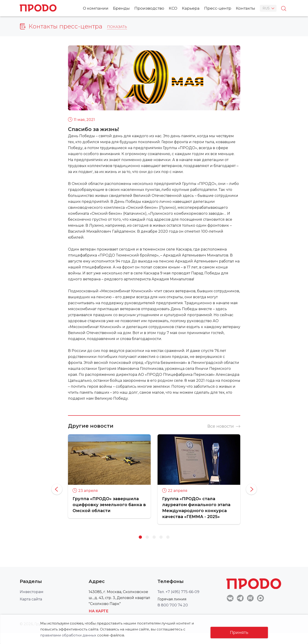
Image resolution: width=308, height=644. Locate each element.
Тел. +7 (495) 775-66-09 (178, 592)
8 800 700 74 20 (173, 605)
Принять (239, 633)
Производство (149, 8)
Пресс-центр (218, 8)
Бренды (121, 8)
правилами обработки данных (68, 635)
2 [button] (147, 537)
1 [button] (140, 537)
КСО (173, 8)
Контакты (246, 8)
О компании (96, 8)
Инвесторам (32, 592)
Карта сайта (31, 599)
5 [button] (168, 537)
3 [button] (154, 537)
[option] (109, 476)
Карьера (191, 8)
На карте (99, 611)
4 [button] (161, 537)
